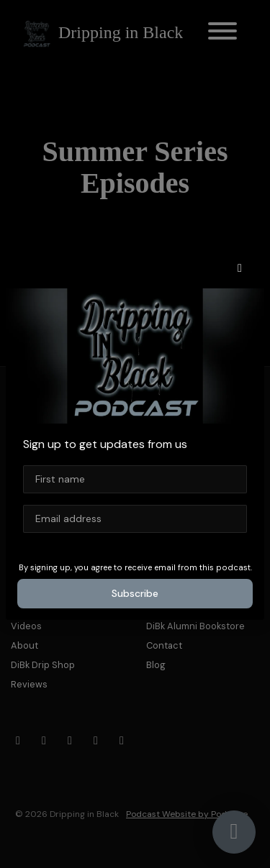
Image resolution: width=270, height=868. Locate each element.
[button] (240, 268)
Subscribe (135, 593)
